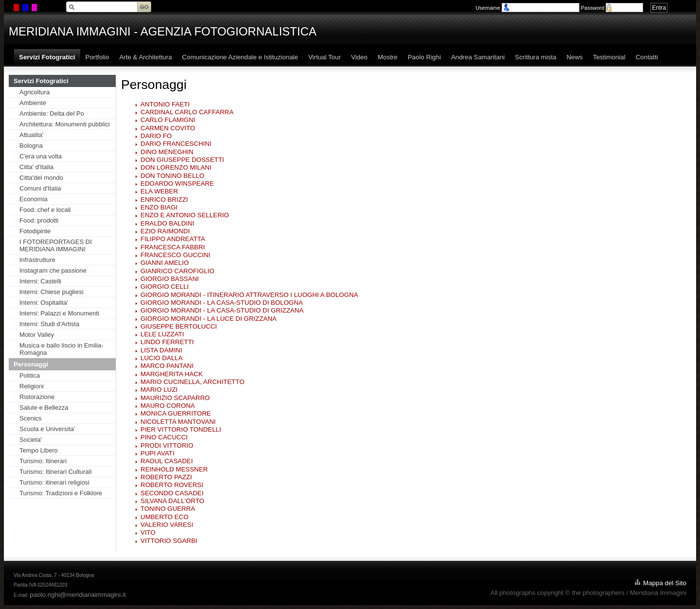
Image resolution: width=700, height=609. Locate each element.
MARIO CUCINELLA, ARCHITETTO (192, 382)
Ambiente (33, 103)
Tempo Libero (39, 450)
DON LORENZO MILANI (176, 167)
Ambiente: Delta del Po (52, 113)
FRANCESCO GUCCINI (175, 255)
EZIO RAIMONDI (165, 231)
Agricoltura (35, 92)
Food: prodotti (39, 220)
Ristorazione (37, 397)
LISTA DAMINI (161, 350)
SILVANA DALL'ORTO (172, 501)
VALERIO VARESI (167, 525)
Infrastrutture (37, 260)
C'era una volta (41, 156)
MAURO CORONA (168, 406)
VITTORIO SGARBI (169, 541)
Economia (34, 199)
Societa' (31, 440)
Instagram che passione (53, 270)
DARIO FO (156, 136)
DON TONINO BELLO (172, 176)
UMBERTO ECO (165, 517)
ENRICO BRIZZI (164, 200)
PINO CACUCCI (164, 437)
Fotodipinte (35, 231)
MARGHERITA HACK (172, 374)
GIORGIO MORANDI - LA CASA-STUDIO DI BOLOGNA (222, 303)
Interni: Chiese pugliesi (52, 292)
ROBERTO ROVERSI (172, 485)
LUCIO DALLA (162, 358)
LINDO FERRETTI (167, 342)
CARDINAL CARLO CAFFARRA (187, 112)
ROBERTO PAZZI (166, 477)
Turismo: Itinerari (43, 461)
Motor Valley (37, 335)
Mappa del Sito (665, 583)
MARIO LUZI (159, 390)
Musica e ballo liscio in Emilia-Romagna (61, 349)
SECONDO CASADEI (172, 493)
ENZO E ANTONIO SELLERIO (185, 215)
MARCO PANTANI (167, 366)
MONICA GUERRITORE (176, 413)
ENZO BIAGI (159, 207)
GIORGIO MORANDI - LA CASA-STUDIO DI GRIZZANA (222, 310)
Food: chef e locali (45, 210)
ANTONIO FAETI (165, 104)
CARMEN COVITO (168, 128)
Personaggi (31, 364)
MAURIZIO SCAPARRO (175, 398)
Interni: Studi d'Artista (49, 324)
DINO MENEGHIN (167, 152)
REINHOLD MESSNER (174, 469)
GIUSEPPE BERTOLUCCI (179, 326)
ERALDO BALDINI (167, 223)
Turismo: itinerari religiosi (54, 482)
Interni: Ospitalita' (44, 303)
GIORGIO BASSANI (170, 279)
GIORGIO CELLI (165, 287)
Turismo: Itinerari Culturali (55, 472)
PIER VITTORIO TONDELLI (181, 429)
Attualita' (31, 135)
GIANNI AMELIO (165, 263)
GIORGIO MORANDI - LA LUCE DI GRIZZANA (209, 319)
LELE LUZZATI (162, 334)
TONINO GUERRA (168, 509)
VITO (148, 532)
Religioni (32, 386)
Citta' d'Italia (36, 167)
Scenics (31, 418)
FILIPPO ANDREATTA (173, 239)
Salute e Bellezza (44, 408)
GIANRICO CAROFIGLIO (177, 271)
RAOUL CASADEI (167, 461)
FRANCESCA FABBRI (173, 247)
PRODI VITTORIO (167, 445)
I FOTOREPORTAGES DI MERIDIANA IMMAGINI (56, 245)
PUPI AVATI (157, 453)
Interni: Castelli (40, 281)
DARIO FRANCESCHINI (176, 144)
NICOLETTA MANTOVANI (178, 422)
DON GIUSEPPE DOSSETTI (182, 160)
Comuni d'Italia (40, 188)
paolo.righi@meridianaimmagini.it (78, 595)
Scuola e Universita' (47, 429)
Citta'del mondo (41, 178)
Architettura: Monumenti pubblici (65, 124)
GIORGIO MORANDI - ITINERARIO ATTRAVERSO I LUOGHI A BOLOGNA (249, 295)
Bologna (31, 146)
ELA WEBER (159, 191)
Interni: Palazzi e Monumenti (59, 313)
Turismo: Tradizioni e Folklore (61, 493)
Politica (30, 375)
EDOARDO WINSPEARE (177, 183)
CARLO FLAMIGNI (168, 120)
